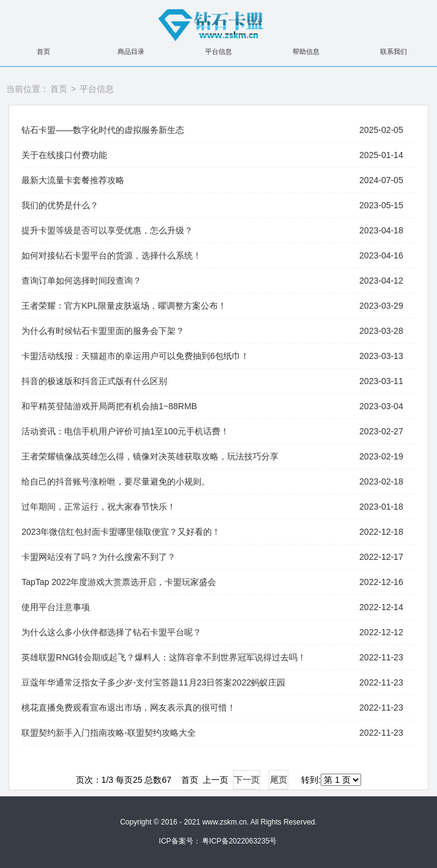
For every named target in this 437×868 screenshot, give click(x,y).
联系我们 (394, 51)
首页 (43, 51)
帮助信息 (306, 51)
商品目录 (131, 51)
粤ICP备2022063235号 (240, 841)
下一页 (247, 780)
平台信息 (219, 51)
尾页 (278, 780)
